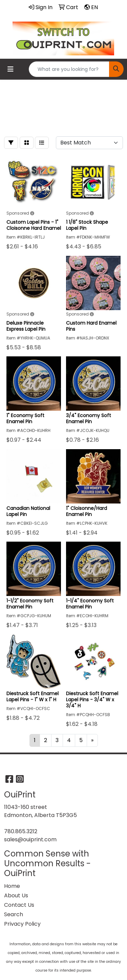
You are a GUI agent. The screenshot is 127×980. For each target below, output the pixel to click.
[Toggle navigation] (10, 69)
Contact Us (19, 905)
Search (14, 914)
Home (12, 886)
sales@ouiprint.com (30, 839)
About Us (16, 895)
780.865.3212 (21, 831)
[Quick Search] (69, 69)
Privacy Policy (22, 924)
